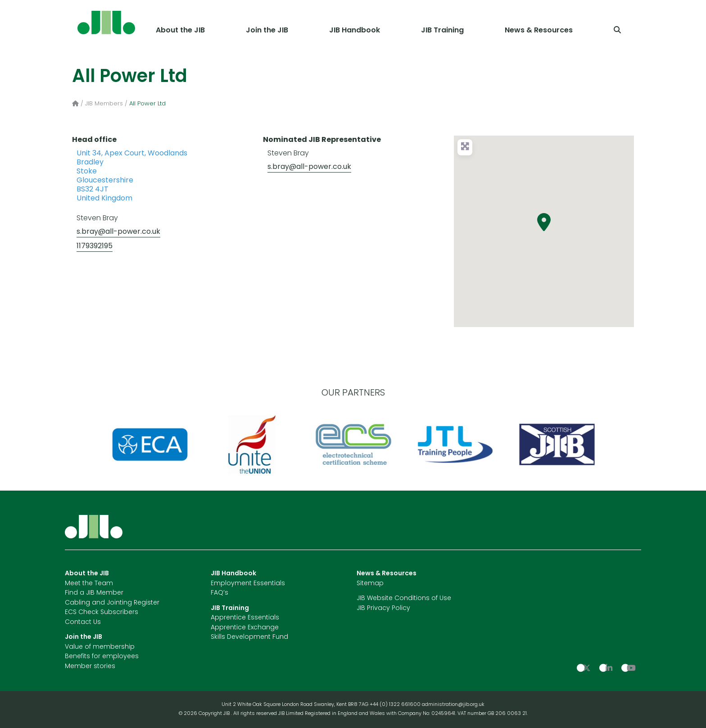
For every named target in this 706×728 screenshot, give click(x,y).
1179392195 (95, 246)
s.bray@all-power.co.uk (118, 232)
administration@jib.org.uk (453, 705)
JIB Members (104, 104)
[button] (544, 222)
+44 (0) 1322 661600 (396, 705)
